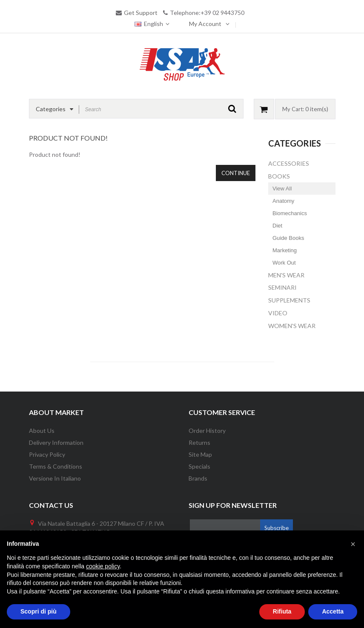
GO (232, 109)
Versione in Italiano (55, 478)
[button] (353, 544)
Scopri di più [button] (39, 611)
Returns (199, 442)
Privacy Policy (47, 454)
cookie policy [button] (103, 566)
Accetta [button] (333, 611)
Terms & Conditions (56, 466)
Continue (236, 173)
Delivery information (56, 442)
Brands (198, 478)
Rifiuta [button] (282, 611)
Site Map (200, 454)
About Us (42, 431)
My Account (205, 24)
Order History (207, 431)
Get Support (141, 13)
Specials (199, 466)
